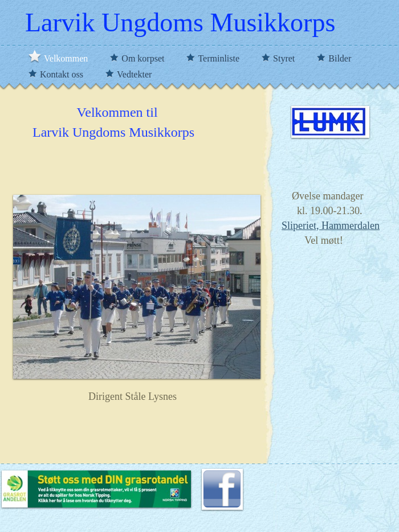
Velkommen (67, 58)
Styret (285, 58)
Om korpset (144, 58)
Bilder (340, 58)
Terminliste (220, 58)
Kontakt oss (63, 74)
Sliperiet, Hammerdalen (331, 226)
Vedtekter (134, 74)
